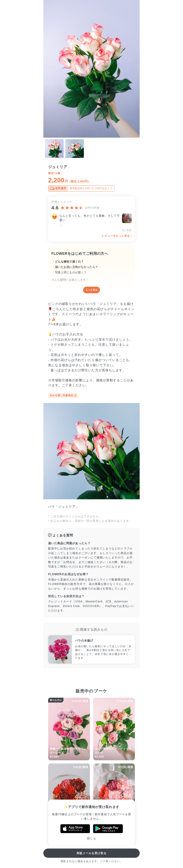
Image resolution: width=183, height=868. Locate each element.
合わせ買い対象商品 (63, 396)
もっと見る (91, 290)
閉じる (91, 839)
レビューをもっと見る (116, 236)
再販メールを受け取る (92, 853)
